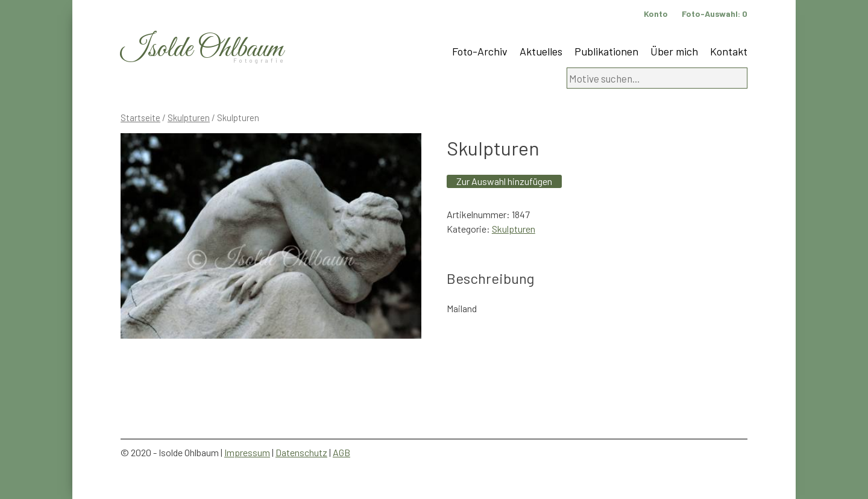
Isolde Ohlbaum (202, 49)
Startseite (140, 118)
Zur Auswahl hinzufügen (504, 181)
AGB (341, 452)
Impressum (247, 452)
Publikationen (606, 51)
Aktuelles (541, 51)
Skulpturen (189, 118)
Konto (656, 14)
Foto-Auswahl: (715, 14)
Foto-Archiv (480, 51)
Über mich (674, 51)
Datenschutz (301, 452)
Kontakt (729, 51)
